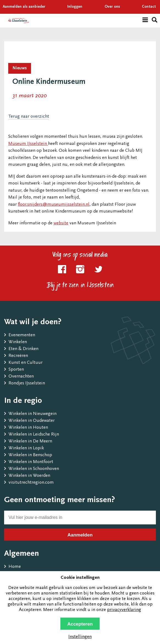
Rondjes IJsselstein (27, 383)
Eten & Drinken (23, 349)
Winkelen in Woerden (29, 476)
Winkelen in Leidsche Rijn (34, 435)
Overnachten (21, 377)
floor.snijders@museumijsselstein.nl (54, 205)
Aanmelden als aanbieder (24, 7)
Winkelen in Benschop (30, 455)
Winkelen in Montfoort (31, 462)
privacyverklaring (124, 610)
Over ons (112, 7)
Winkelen (18, 342)
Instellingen (80, 637)
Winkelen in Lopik (26, 448)
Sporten (16, 370)
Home (15, 567)
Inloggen (75, 7)
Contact (149, 7)
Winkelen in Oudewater (32, 421)
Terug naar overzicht (29, 117)
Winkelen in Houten (28, 428)
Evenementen (22, 335)
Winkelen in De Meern (30, 441)
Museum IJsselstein (28, 144)
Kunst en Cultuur (26, 363)
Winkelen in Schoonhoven (34, 469)
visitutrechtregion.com (31, 483)
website (61, 223)
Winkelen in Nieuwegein (33, 414)
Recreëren (18, 356)
